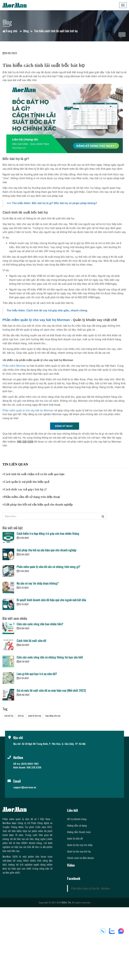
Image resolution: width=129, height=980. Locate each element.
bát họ (21, 716)
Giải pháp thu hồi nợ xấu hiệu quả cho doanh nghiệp (47, 550)
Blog (26, 31)
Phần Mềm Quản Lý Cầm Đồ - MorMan (91, 888)
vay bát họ (9, 716)
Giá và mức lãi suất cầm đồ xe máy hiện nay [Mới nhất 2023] (51, 690)
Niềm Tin (66, 902)
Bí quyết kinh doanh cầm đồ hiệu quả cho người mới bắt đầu (51, 600)
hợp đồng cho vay (53, 716)
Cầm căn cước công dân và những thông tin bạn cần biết (50, 657)
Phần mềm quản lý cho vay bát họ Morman (36, 320)
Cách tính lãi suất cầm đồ (31, 641)
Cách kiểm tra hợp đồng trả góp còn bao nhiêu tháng (48, 533)
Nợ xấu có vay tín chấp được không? (38, 583)
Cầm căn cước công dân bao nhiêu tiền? (40, 624)
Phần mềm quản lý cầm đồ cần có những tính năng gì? (48, 567)
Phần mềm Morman (14, 366)
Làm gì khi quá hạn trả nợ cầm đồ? (37, 674)
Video (71, 865)
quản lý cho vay (35, 716)
